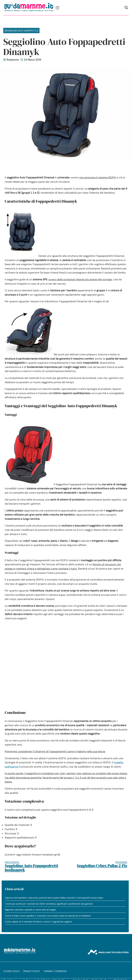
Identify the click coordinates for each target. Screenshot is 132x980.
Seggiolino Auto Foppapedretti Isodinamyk (32, 867)
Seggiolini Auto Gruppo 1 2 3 (21, 31)
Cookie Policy (12, 971)
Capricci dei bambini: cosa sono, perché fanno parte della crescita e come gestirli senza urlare (54, 898)
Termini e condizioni (55, 971)
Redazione (13, 60)
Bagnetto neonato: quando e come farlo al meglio (30, 910)
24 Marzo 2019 (33, 60)
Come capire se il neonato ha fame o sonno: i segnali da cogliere (38, 922)
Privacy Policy (32, 971)
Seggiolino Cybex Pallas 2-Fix (100, 865)
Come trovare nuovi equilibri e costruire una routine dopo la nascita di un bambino (48, 916)
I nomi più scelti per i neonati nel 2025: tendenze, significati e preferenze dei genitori (49, 904)
